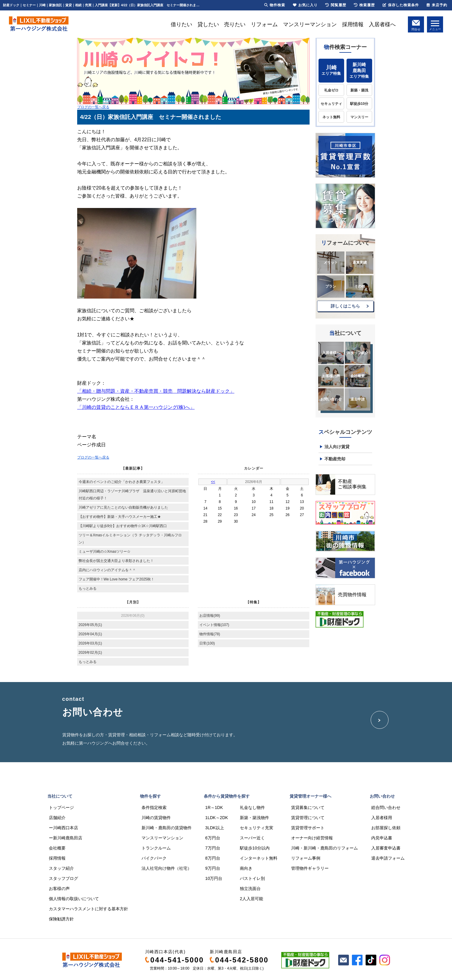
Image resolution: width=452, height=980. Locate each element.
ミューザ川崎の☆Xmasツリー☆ (105, 552)
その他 (360, 286)
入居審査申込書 (386, 848)
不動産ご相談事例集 (352, 484)
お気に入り (305, 5)
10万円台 (214, 878)
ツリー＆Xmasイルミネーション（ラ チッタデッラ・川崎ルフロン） (130, 539)
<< (213, 482)
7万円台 (213, 848)
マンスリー (359, 117)
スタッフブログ (63, 878)
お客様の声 (331, 376)
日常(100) (207, 643)
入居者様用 (382, 818)
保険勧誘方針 (61, 919)
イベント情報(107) (214, 625)
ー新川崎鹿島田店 (66, 838)
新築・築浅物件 (254, 818)
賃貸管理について (308, 818)
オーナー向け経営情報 (312, 838)
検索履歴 (364, 5)
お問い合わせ (331, 399)
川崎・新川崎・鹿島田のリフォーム (324, 848)
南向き (246, 868)
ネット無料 (331, 117)
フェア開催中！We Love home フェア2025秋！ (117, 579)
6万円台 (213, 838)
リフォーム (264, 24)
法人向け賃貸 (337, 447)
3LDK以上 (215, 828)
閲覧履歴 (336, 5)
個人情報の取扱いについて (74, 899)
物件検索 (275, 5)
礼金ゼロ (331, 90)
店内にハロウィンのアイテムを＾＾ (107, 570)
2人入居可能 (251, 899)
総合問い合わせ (386, 807)
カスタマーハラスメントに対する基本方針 (88, 909)
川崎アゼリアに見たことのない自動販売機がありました (123, 507)
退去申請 (358, 399)
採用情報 (353, 24)
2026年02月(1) (90, 653)
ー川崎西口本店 (63, 828)
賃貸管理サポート (308, 828)
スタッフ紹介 (358, 353)
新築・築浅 (359, 90)
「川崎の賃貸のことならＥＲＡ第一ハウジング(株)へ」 (136, 407)
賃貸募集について (308, 807)
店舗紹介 (57, 818)
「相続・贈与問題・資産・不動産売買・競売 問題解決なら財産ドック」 (156, 391)
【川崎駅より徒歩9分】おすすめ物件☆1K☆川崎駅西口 (123, 526)
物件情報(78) (210, 634)
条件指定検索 (154, 807)
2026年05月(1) (90, 625)
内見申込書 (382, 838)
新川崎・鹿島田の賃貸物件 (167, 828)
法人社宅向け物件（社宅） (167, 868)
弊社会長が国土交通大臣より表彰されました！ (116, 561)
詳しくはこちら (345, 306)
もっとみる (88, 588)
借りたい (181, 24)
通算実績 (360, 263)
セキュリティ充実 (257, 828)
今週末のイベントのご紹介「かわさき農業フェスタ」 (122, 482)
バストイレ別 (252, 878)
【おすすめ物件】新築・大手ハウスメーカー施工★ (120, 517)
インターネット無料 (259, 858)
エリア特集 (331, 70)
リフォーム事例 (306, 858)
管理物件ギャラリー (310, 868)
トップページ (61, 807)
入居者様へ (382, 24)
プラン (331, 286)
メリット (331, 263)
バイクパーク (154, 858)
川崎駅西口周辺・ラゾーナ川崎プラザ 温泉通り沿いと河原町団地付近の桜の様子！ (132, 495)
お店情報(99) (210, 616)
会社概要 (358, 376)
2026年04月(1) (90, 634)
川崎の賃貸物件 (156, 818)
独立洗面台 (250, 889)
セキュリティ (331, 104)
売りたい (235, 24)
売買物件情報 (352, 595)
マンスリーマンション (310, 24)
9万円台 (213, 868)
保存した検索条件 (401, 5)
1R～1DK (214, 807)
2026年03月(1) (90, 643)
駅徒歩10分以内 (255, 848)
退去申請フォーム (388, 858)
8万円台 (213, 858)
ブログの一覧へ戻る (93, 107)
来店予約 (437, 5)
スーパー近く (252, 838)
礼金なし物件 (252, 807)
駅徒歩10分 (359, 104)
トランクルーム (156, 848)
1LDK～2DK (217, 818)
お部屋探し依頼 (386, 828)
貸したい (208, 24)
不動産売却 (335, 459)
